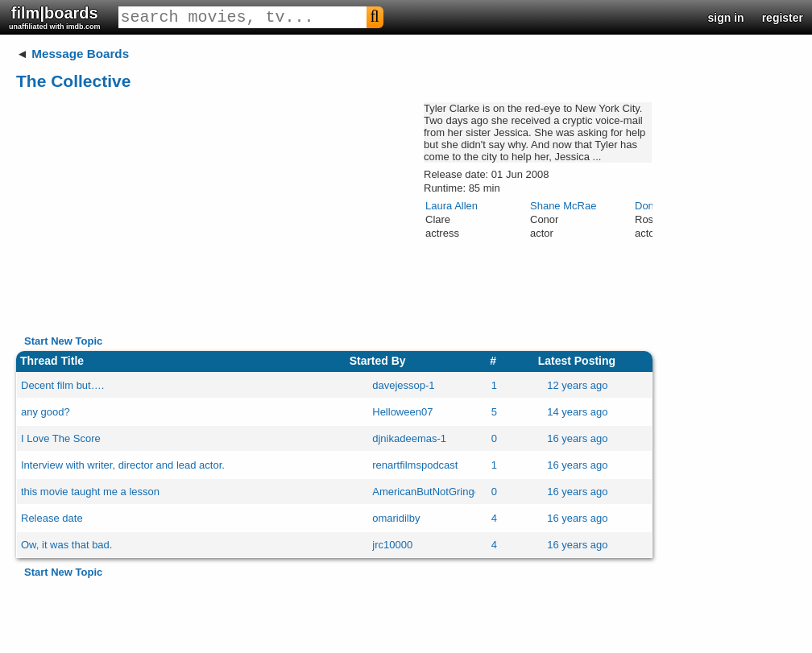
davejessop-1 (403, 385)
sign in (726, 18)
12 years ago (577, 385)
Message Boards (80, 54)
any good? (46, 412)
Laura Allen (452, 206)
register (783, 18)
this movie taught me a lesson (90, 492)
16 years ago (577, 438)
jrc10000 (392, 545)
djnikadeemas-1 (409, 438)
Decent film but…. (62, 385)
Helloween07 (402, 412)
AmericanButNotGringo (426, 492)
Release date (52, 518)
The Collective (73, 81)
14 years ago (577, 412)
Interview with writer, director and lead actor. (123, 465)
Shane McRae (563, 206)
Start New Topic (63, 341)
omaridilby (396, 518)
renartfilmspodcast (415, 465)
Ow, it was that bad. (66, 545)
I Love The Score (61, 438)
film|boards (55, 17)
